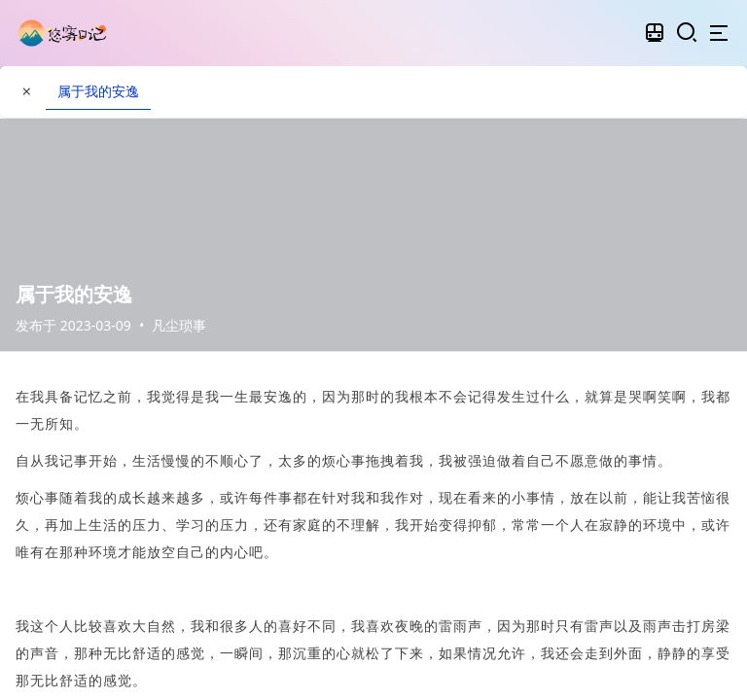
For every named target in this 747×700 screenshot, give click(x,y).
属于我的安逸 (98, 91)
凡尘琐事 (179, 325)
